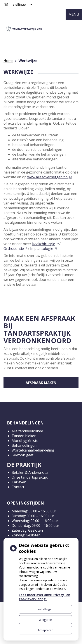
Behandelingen (24, 445)
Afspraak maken (41, 383)
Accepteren (45, 630)
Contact (18, 487)
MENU (74, 14)
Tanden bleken (24, 436)
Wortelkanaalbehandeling (33, 450)
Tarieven (19, 482)
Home (8, 61)
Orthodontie (15, 249)
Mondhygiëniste (25, 441)
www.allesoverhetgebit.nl (50, 177)
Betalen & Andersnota (30, 472)
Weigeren (45, 620)
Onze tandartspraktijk (30, 477)
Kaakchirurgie (45, 244)
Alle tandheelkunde (27, 431)
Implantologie (43, 249)
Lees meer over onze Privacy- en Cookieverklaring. (44, 597)
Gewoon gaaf (23, 455)
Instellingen (45, 609)
